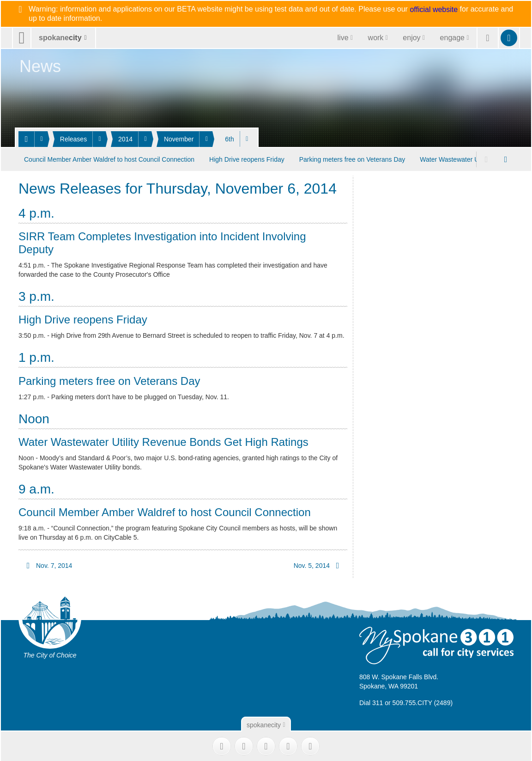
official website (434, 10)
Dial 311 (371, 701)
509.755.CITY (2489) (423, 701)
